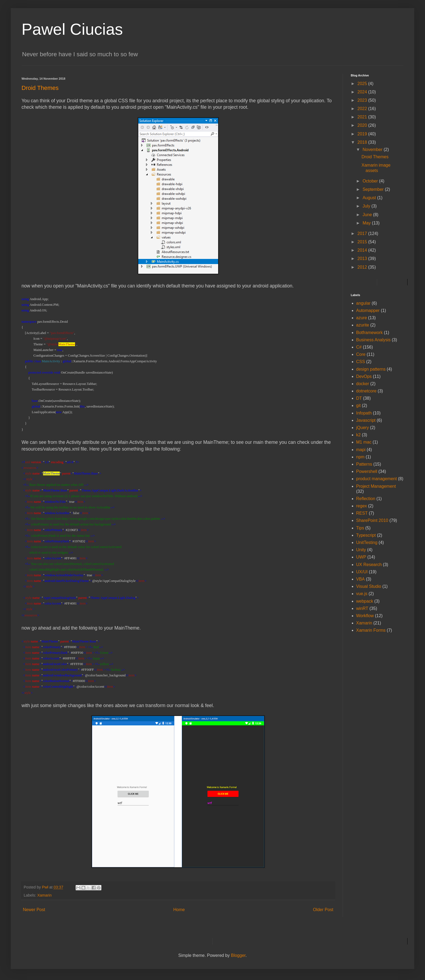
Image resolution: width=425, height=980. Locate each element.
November (373, 150)
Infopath (364, 413)
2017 (363, 233)
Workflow (365, 616)
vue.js (362, 594)
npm (360, 457)
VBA (360, 579)
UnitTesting (367, 542)
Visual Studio (369, 586)
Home (179, 910)
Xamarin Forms (371, 630)
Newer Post (34, 910)
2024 (363, 92)
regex (362, 506)
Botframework (369, 333)
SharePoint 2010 (372, 520)
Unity (361, 550)
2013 (363, 259)
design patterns (371, 369)
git (358, 405)
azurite (363, 325)
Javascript (366, 420)
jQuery (362, 428)
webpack (365, 601)
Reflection (366, 499)
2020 (363, 125)
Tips (360, 528)
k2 (358, 435)
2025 (363, 84)
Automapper (368, 310)
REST (362, 513)
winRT (362, 608)
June (368, 215)
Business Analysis (373, 340)
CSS (361, 362)
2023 (363, 100)
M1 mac (364, 442)
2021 (363, 117)
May (367, 223)
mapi (361, 450)
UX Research (369, 565)
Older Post (323, 910)
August (370, 198)
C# (359, 347)
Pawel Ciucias (72, 29)
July (367, 206)
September (374, 189)
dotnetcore (366, 391)
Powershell (367, 471)
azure (362, 318)
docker (363, 384)
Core (361, 354)
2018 (363, 142)
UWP (361, 557)
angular (363, 303)
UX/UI (362, 572)
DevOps (364, 376)
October (371, 181)
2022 (363, 109)
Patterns (364, 464)
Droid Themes (375, 157)
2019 (363, 134)
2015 (363, 242)
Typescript (366, 535)
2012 (363, 267)
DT (359, 398)
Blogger (238, 955)
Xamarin (44, 895)
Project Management (376, 486)
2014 (363, 250)
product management (376, 479)
